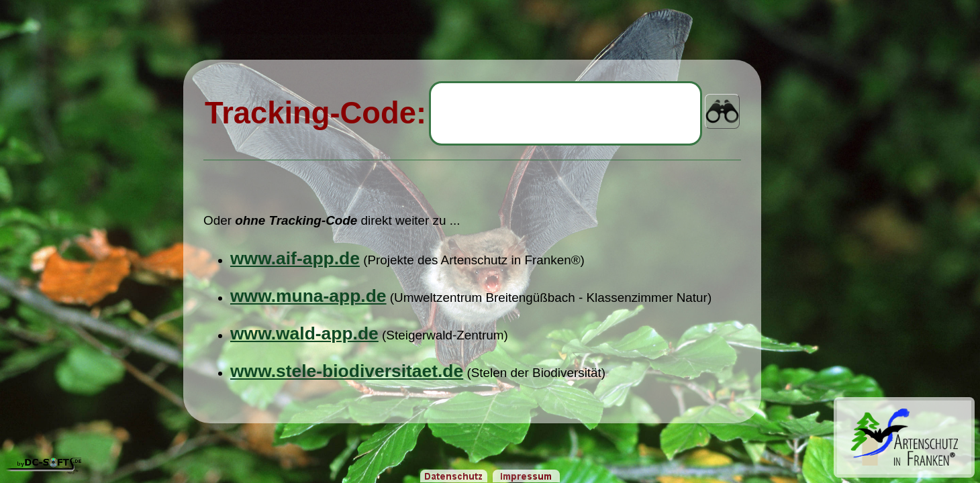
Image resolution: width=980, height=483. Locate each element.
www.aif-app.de (295, 258)
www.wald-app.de (304, 333)
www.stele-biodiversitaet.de (347, 371)
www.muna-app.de (308, 296)
